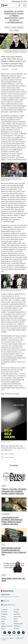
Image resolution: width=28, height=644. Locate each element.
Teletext (3, 617)
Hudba (4, 486)
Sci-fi (11, 30)
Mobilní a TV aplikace (7, 626)
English (12, 638)
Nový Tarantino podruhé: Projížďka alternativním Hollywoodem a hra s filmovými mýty (14, 551)
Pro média (16, 609)
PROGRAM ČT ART (19, 2)
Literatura (7, 27)
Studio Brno (17, 614)
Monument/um (6, 514)
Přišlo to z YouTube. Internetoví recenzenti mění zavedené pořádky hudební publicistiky (14, 491)
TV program (4, 609)
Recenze (14, 27)
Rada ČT (16, 619)
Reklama (16, 612)
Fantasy (16, 30)
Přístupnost (4, 640)
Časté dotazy (17, 626)
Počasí (3, 621)
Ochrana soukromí (19, 638)
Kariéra (16, 621)
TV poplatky (4, 614)
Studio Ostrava (18, 617)
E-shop (3, 624)
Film (3, 545)
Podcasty (4, 619)
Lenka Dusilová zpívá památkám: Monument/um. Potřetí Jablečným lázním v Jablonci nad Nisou (12, 521)
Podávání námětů (18, 624)
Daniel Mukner (5, 69)
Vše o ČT (3, 628)
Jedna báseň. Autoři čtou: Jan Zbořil (13, 579)
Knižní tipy (20, 27)
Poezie (4, 575)
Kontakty (16, 628)
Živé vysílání (4, 612)
